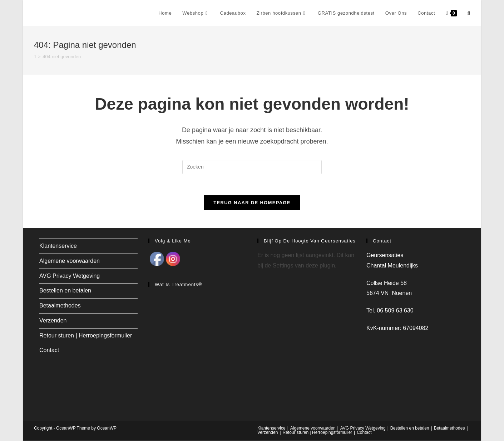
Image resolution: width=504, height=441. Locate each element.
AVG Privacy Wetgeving (70, 276)
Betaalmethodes (60, 306)
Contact (49, 350)
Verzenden (53, 321)
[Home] (35, 57)
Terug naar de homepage (252, 203)
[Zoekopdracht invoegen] (252, 167)
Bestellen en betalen (65, 291)
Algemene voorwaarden (70, 261)
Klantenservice (58, 246)
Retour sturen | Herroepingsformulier (86, 336)
